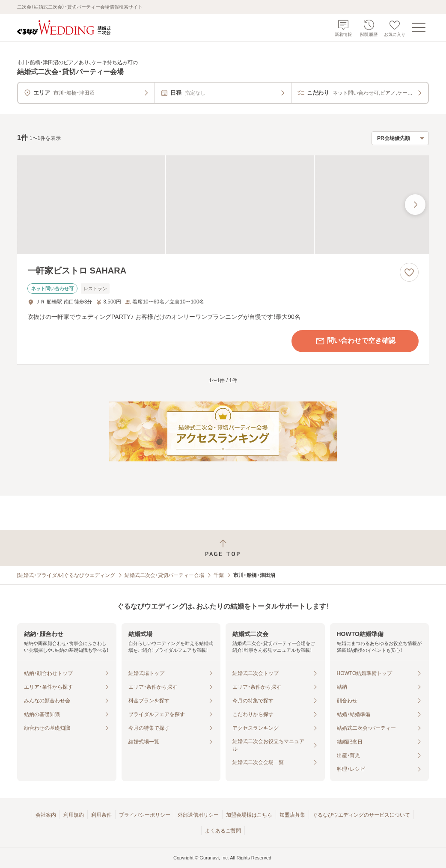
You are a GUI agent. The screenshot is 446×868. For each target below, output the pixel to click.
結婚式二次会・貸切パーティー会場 (164, 575)
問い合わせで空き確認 (355, 341)
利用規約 (74, 815)
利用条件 (101, 815)
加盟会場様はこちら (249, 815)
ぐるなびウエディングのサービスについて (361, 815)
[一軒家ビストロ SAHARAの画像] (223, 205)
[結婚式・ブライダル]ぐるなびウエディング (66, 575)
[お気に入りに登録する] (409, 272)
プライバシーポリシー (145, 815)
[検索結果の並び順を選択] (400, 138)
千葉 (219, 575)
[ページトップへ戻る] (223, 548)
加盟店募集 (292, 815)
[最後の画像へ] (415, 205)
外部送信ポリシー (198, 815)
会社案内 (46, 815)
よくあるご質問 (223, 831)
